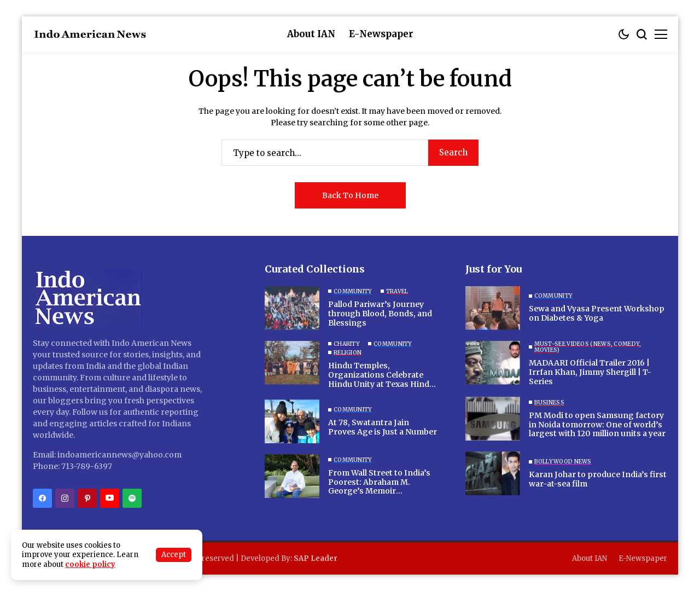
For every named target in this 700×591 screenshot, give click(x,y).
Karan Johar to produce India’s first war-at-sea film (598, 479)
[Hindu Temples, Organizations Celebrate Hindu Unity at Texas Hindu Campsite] (292, 363)
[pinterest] (87, 498)
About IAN (590, 558)
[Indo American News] (90, 34)
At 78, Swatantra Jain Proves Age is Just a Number (383, 427)
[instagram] (65, 498)
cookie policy (90, 564)
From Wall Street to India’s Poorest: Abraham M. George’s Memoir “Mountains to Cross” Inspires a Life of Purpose (379, 491)
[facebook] (42, 498)
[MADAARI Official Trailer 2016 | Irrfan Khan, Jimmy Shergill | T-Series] (493, 363)
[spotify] (132, 498)
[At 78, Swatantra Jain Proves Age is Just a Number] (292, 421)
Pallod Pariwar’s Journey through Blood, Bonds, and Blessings (380, 314)
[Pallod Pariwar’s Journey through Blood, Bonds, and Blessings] (292, 308)
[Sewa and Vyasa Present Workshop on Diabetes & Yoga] (493, 308)
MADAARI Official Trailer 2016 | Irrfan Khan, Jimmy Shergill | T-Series (590, 372)
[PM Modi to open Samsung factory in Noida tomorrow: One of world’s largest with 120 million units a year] (493, 419)
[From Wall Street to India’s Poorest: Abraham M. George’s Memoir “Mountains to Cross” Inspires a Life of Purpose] (292, 476)
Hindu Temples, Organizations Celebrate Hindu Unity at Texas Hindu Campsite (381, 379)
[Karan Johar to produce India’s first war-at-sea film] (493, 473)
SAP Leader (316, 558)
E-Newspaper (643, 558)
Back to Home (350, 195)
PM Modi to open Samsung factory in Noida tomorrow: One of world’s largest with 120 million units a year (597, 425)
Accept (174, 555)
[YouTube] (110, 498)
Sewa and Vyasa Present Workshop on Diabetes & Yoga (597, 313)
